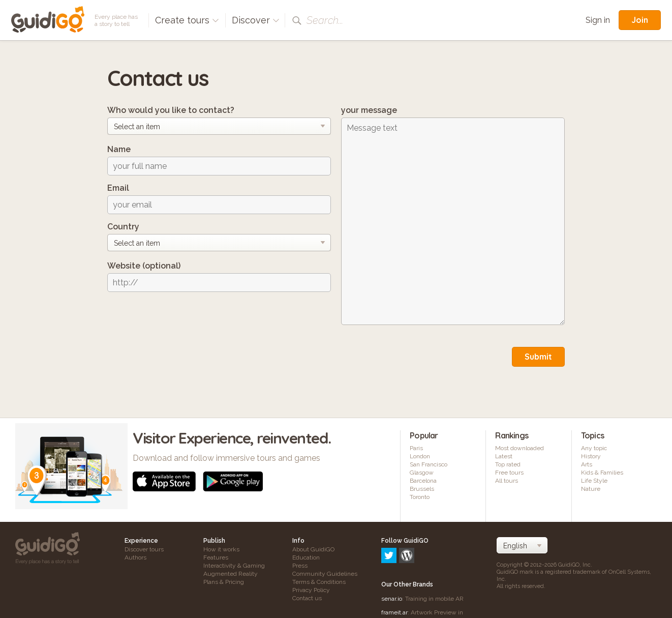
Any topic (594, 448)
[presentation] (185, 319)
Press (300, 566)
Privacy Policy (311, 590)
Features (216, 557)
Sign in (598, 20)
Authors (135, 557)
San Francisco (429, 464)
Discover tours (144, 549)
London (420, 456)
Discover (256, 20)
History (591, 456)
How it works (221, 549)
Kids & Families (602, 473)
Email (118, 188)
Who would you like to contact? (171, 110)
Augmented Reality (231, 574)
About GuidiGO (313, 549)
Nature (591, 489)
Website (144, 266)
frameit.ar (394, 569)
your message (369, 110)
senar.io (392, 555)
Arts (587, 464)
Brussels (422, 489)
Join (640, 20)
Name (119, 149)
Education (306, 557)
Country (123, 227)
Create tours (187, 20)
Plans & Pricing (224, 582)
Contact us (307, 598)
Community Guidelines (325, 574)
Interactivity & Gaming (234, 566)
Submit (538, 357)
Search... (325, 20)
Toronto (420, 497)
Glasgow (422, 473)
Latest (504, 456)
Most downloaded (520, 448)
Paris (416, 448)
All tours (507, 481)
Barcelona (423, 481)
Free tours (509, 473)
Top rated (508, 464)
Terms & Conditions (319, 582)
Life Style (594, 481)
